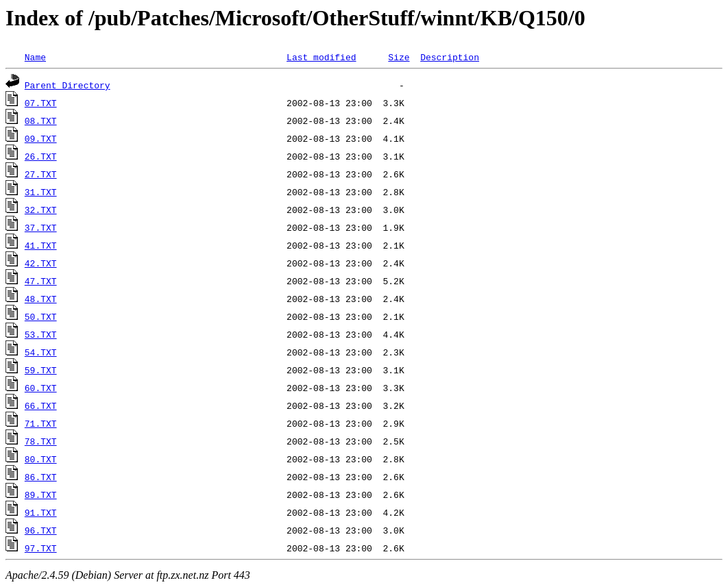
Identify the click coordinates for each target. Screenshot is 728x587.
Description (450, 57)
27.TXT (41, 174)
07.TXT (41, 103)
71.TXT (41, 423)
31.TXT (41, 192)
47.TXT (41, 281)
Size (399, 57)
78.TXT (41, 441)
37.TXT (41, 227)
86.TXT (41, 477)
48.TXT (41, 299)
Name (35, 57)
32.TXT (41, 210)
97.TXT (41, 548)
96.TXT (41, 530)
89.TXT (41, 495)
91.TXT (41, 512)
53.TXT (41, 334)
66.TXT (41, 405)
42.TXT (41, 263)
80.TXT (41, 459)
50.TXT (41, 316)
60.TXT (41, 388)
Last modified (321, 57)
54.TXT (41, 352)
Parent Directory (68, 85)
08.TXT (41, 121)
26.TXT (41, 156)
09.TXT (41, 138)
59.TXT (41, 370)
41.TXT (41, 245)
